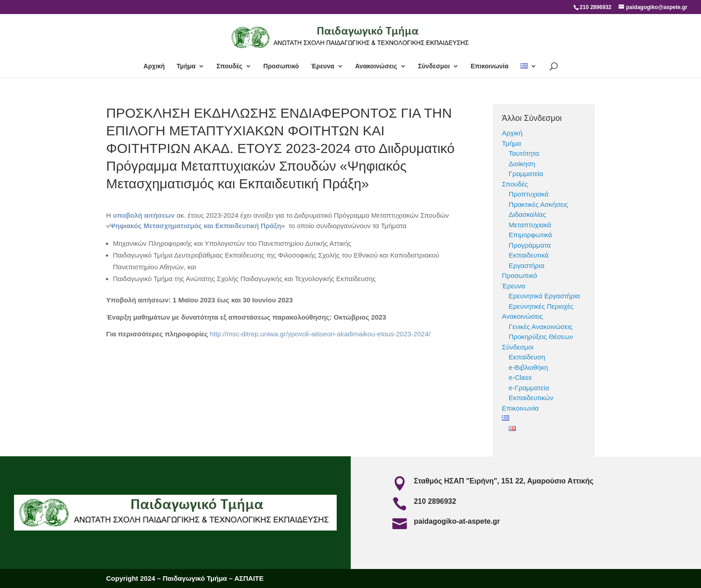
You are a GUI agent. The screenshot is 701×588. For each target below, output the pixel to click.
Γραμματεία (526, 174)
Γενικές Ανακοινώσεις (541, 327)
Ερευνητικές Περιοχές (541, 306)
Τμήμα (186, 66)
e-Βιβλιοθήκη (528, 367)
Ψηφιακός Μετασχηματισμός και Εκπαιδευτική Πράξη (196, 226)
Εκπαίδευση (527, 357)
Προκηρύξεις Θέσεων (541, 337)
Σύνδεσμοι (434, 66)
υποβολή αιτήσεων (145, 215)
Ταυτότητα (524, 153)
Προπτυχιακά (529, 194)
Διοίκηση (522, 164)
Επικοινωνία (490, 66)
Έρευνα (323, 66)
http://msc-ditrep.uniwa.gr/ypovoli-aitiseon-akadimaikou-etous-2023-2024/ (320, 334)
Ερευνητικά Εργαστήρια (544, 296)
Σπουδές (229, 66)
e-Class (520, 377)
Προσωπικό (281, 66)
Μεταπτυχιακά (530, 225)
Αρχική (154, 66)
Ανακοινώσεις (376, 66)
